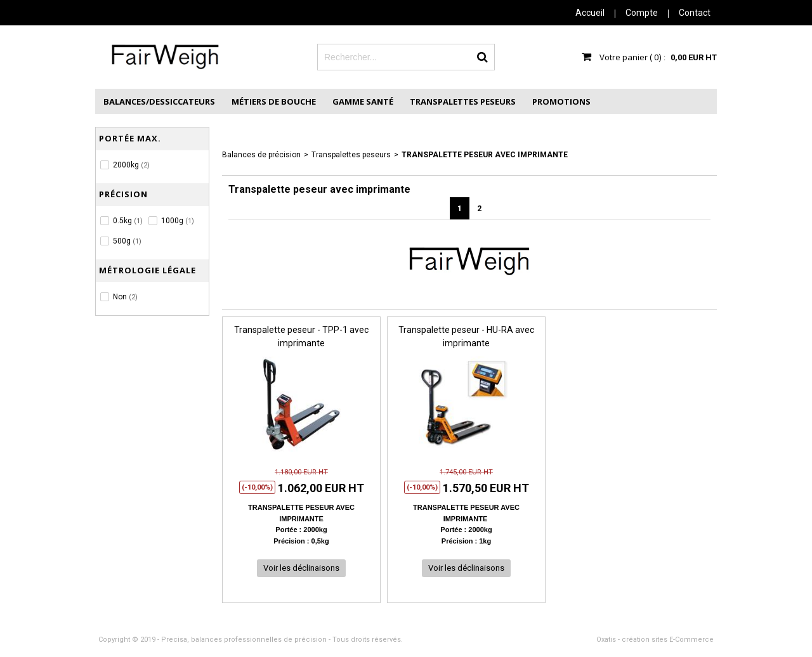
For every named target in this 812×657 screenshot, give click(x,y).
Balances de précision (261, 155)
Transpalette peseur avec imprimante (485, 155)
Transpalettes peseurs (463, 101)
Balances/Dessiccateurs (159, 101)
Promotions (561, 101)
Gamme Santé (363, 101)
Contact (695, 13)
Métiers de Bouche (274, 101)
